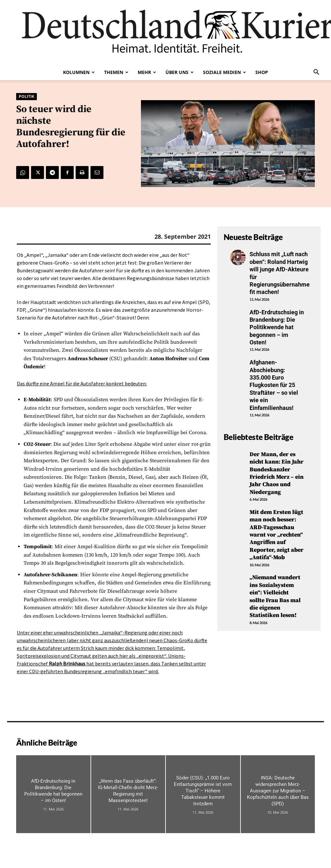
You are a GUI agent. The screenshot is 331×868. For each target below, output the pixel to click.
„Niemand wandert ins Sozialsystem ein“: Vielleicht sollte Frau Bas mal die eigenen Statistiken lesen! (275, 596)
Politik (27, 97)
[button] (316, 73)
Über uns (180, 72)
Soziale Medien (224, 72)
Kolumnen (79, 72)
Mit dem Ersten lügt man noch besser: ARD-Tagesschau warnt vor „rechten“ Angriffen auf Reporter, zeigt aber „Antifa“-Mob (277, 535)
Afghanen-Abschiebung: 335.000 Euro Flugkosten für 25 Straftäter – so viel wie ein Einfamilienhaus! (274, 385)
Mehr (147, 72)
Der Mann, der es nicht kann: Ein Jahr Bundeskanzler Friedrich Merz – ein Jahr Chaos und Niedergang (277, 473)
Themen (116, 72)
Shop (262, 72)
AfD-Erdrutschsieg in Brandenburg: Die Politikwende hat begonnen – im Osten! (277, 327)
